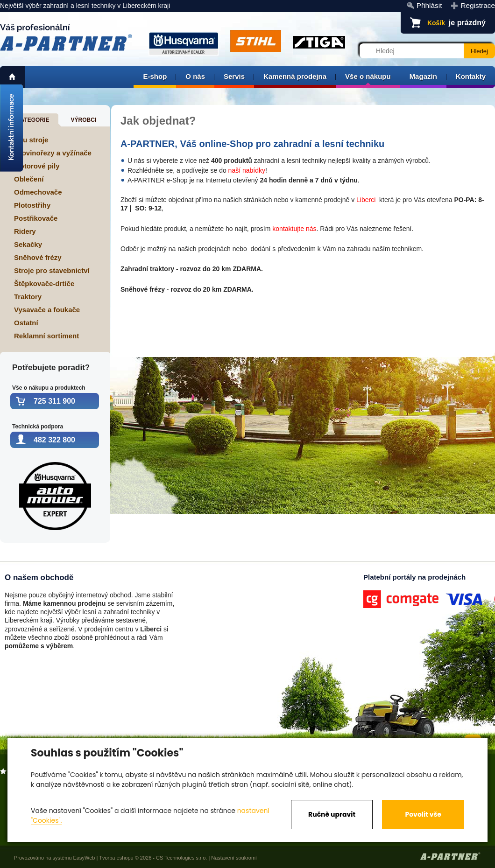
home (12, 77)
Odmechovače (38, 192)
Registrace (478, 5)
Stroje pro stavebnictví (52, 270)
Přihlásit (429, 5)
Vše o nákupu (368, 76)
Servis (234, 76)
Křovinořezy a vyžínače (53, 153)
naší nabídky (247, 170)
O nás (195, 76)
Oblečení (29, 179)
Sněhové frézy (38, 257)
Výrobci (83, 120)
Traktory (28, 297)
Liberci (366, 200)
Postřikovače (36, 218)
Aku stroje (31, 140)
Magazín (423, 76)
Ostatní (26, 323)
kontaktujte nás (294, 229)
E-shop (155, 76)
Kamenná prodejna (295, 76)
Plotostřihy (32, 205)
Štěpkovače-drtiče (44, 283)
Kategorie (33, 120)
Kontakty (471, 76)
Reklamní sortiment (46, 336)
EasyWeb (84, 858)
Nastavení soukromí (234, 858)
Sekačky (28, 244)
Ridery (25, 231)
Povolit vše (423, 814)
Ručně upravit (332, 814)
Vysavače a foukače (47, 310)
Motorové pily (37, 166)
